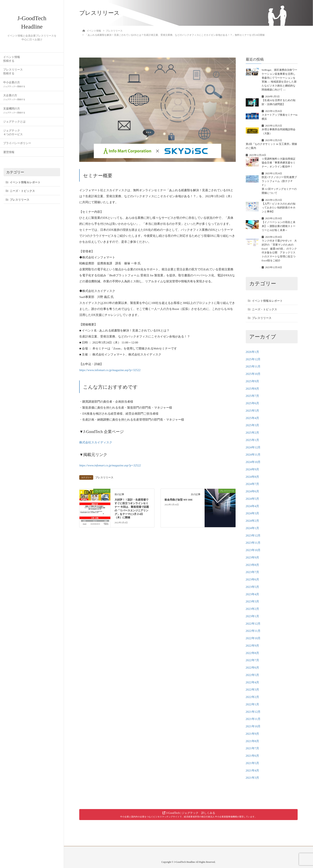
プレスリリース (20, 202)
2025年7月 (253, 396)
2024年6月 (253, 491)
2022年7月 (253, 660)
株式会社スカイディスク (96, 442)
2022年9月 (253, 646)
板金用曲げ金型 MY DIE (179, 499)
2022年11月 (253, 631)
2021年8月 (253, 741)
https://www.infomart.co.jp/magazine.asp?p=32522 (110, 370)
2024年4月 (253, 506)
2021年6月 (253, 756)
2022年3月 (253, 690)
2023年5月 (253, 587)
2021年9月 (253, 734)
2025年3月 (253, 425)
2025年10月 (253, 374)
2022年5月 (253, 675)
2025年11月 (253, 366)
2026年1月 (253, 352)
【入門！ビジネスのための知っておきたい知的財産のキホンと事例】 (279, 208)
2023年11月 (253, 543)
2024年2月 (253, 521)
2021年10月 (253, 726)
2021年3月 (253, 778)
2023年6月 (253, 579)
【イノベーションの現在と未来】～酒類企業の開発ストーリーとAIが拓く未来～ (279, 226)
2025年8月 (253, 389)
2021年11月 (253, 719)
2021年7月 (253, 748)
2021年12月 (253, 712)
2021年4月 (253, 770)
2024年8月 (253, 477)
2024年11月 (253, 455)
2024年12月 (253, 447)
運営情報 (9, 155)
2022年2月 (253, 697)
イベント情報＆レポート (25, 185)
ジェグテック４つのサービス (13, 135)
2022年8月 (253, 653)
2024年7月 (253, 484)
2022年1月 (253, 704)
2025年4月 (253, 418)
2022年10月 (253, 638)
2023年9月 (253, 557)
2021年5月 (253, 763)
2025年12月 (253, 359)
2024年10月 (253, 462)
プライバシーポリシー (17, 146)
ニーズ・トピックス (22, 193)
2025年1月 (253, 440)
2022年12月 (253, 624)
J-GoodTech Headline (32, 24)
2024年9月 (253, 469)
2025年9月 (253, 381)
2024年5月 (253, 499)
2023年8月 (253, 565)
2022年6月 (253, 668)
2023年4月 (253, 594)
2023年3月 (253, 601)
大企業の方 (14, 100)
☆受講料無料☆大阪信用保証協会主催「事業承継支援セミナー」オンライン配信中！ (279, 163)
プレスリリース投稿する (13, 74)
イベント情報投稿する (12, 61)
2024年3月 (253, 513)
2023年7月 (253, 572)
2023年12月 (253, 536)
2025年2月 (253, 433)
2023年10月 (253, 550)
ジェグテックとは (14, 124)
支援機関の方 (14, 113)
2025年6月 (253, 403)
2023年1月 (253, 616)
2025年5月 (253, 411)
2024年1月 (253, 528)
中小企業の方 (14, 87)
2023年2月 (253, 609)
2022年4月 (253, 682)
